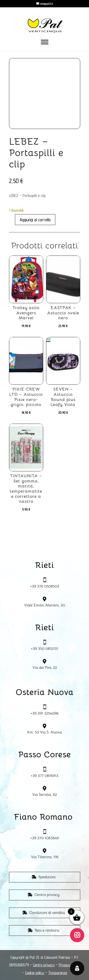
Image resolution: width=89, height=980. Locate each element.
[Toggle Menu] (45, 42)
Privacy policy (69, 965)
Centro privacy (47, 895)
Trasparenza (58, 973)
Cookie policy (35, 973)
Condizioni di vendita (47, 913)
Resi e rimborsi (47, 930)
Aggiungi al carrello (35, 220)
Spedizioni (47, 877)
